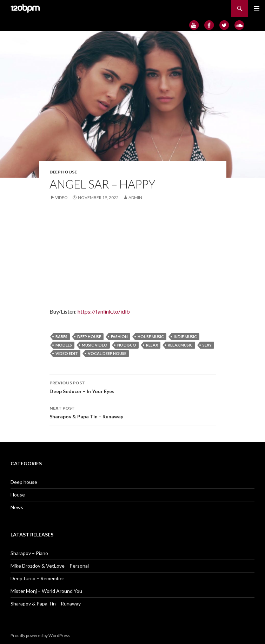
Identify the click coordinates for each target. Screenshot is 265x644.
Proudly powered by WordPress (40, 635)
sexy (207, 345)
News (17, 507)
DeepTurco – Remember (37, 578)
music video (95, 345)
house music (151, 337)
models (64, 345)
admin (135, 197)
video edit (67, 353)
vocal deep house (107, 353)
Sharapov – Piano (29, 553)
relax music (180, 345)
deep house (89, 337)
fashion (119, 337)
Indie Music (185, 337)
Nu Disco (127, 345)
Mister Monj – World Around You (46, 591)
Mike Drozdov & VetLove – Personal (50, 566)
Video (61, 197)
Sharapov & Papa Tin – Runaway (133, 412)
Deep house (63, 172)
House (18, 495)
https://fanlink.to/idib (104, 311)
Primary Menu (257, 8)
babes (61, 337)
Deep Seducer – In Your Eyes (133, 386)
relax (152, 345)
